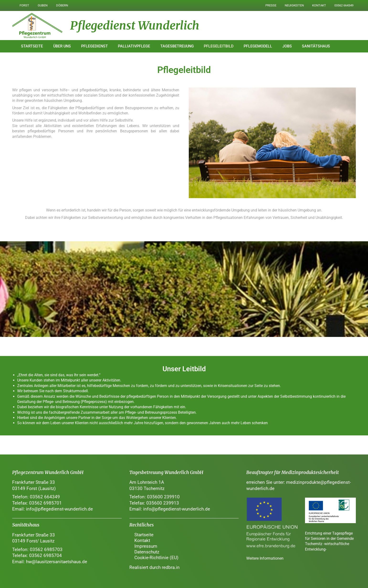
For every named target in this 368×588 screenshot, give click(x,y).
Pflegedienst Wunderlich (135, 26)
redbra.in (171, 567)
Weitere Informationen (265, 558)
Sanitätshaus (316, 46)
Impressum (146, 546)
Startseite (32, 46)
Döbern (62, 5)
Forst (24, 5)
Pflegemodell (258, 46)
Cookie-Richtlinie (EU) (156, 558)
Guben (43, 5)
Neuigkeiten (294, 5)
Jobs (287, 46)
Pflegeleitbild (219, 46)
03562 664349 (344, 5)
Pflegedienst (95, 46)
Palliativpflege (134, 46)
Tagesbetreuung (177, 46)
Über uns (62, 46)
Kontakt (319, 5)
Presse (270, 5)
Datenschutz (147, 552)
